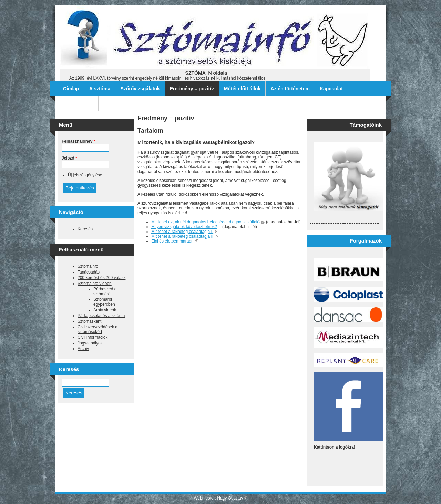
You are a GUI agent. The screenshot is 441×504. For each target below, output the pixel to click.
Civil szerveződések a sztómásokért (98, 329)
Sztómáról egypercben (104, 302)
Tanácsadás (89, 272)
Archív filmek (78, 104)
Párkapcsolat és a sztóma (101, 316)
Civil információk (93, 337)
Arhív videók (105, 310)
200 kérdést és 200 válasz (101, 278)
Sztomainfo (88, 266)
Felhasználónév (78, 141)
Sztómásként (89, 321)
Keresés (85, 229)
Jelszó (69, 158)
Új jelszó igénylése (85, 175)
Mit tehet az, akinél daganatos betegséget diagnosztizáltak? (208, 222)
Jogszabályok (90, 343)
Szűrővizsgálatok (140, 89)
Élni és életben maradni (175, 241)
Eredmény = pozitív (192, 89)
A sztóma (100, 89)
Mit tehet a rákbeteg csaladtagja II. (185, 236)
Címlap (71, 89)
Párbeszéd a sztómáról (105, 291)
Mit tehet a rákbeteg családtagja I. (184, 232)
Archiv (83, 349)
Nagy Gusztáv (232, 498)
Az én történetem (290, 89)
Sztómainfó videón (95, 284)
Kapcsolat (331, 89)
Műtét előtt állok (242, 89)
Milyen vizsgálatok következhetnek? (186, 227)
